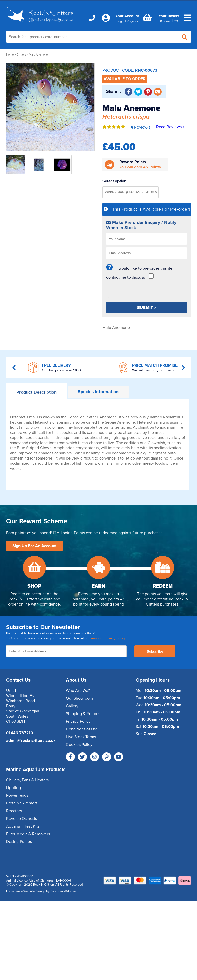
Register (132, 21)
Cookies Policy (79, 745)
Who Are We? (78, 691)
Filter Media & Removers (28, 834)
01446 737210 (20, 733)
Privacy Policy (78, 721)
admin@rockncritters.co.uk (31, 741)
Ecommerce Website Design (26, 891)
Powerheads (17, 795)
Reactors (14, 811)
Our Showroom (79, 698)
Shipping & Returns (83, 714)
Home (10, 55)
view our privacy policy (108, 638)
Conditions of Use (82, 729)
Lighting (13, 788)
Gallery (72, 706)
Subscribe (155, 651)
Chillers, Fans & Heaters (27, 780)
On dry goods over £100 (61, 370)
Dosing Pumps (19, 842)
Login (121, 21)
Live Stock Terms (81, 737)
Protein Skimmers (22, 803)
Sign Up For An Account (34, 546)
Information (98, 392)
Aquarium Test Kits (23, 826)
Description (37, 392)
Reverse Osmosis (22, 819)
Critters (21, 55)
